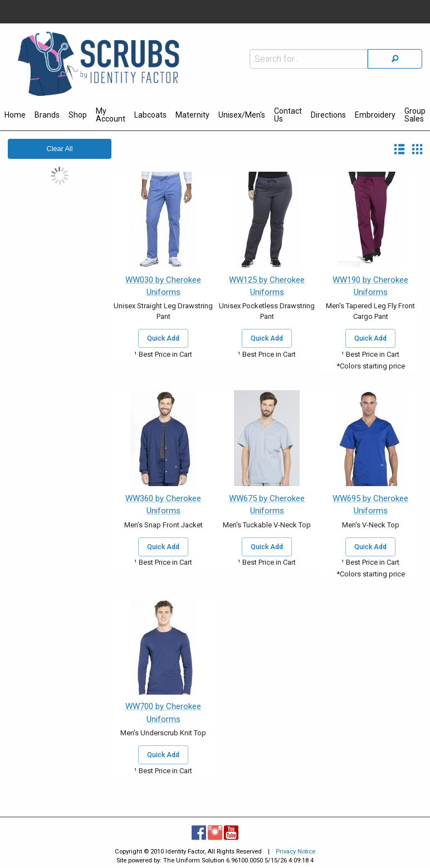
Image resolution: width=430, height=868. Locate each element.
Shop (78, 115)
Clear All (60, 149)
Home (15, 115)
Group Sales (415, 115)
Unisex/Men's (242, 115)
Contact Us (288, 115)
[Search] (395, 59)
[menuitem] (15, 117)
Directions (328, 115)
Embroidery (375, 115)
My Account (111, 115)
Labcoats (150, 115)
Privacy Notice (295, 852)
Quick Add (163, 338)
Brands (47, 115)
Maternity (192, 115)
